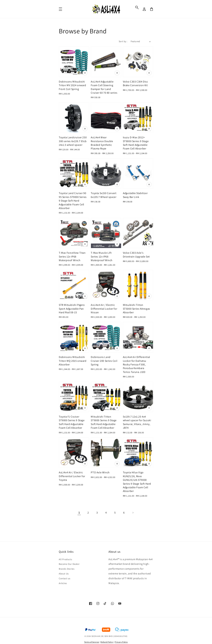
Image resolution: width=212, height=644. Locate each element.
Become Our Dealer (69, 564)
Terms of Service (92, 642)
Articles (63, 583)
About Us (64, 574)
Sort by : (123, 41)
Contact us (65, 578)
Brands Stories (67, 569)
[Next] (133, 513)
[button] (137, 7)
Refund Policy (107, 642)
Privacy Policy (121, 642)
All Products (65, 559)
